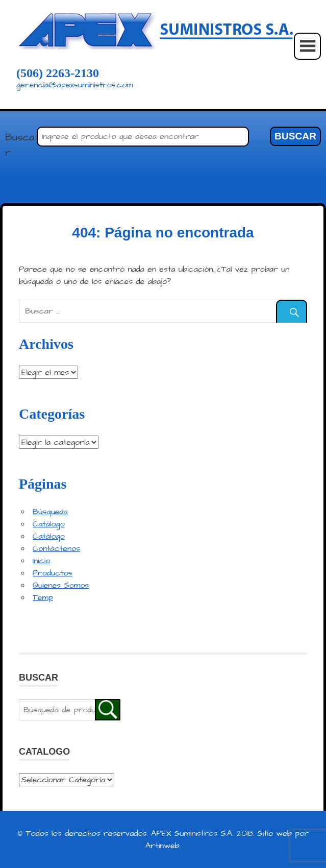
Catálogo (49, 524)
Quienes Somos (61, 585)
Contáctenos (56, 548)
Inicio (41, 561)
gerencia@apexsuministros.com (75, 85)
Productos (53, 573)
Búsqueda (50, 512)
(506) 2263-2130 (58, 73)
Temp (43, 597)
